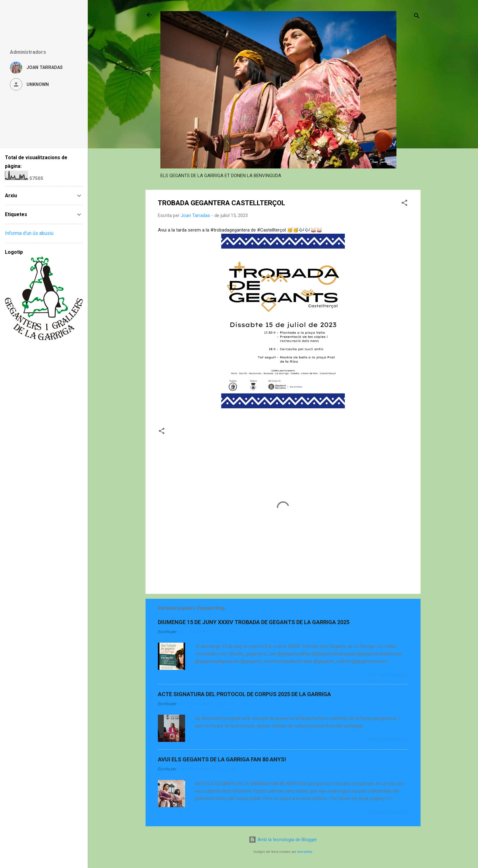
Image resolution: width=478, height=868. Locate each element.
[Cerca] (417, 17)
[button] (404, 204)
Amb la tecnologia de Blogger (283, 840)
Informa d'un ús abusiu (29, 233)
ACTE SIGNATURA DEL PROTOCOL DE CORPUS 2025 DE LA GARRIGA (244, 694)
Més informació (388, 675)
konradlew (305, 852)
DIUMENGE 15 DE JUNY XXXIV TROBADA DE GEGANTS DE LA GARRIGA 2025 (254, 622)
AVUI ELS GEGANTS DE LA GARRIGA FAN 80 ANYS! (222, 759)
